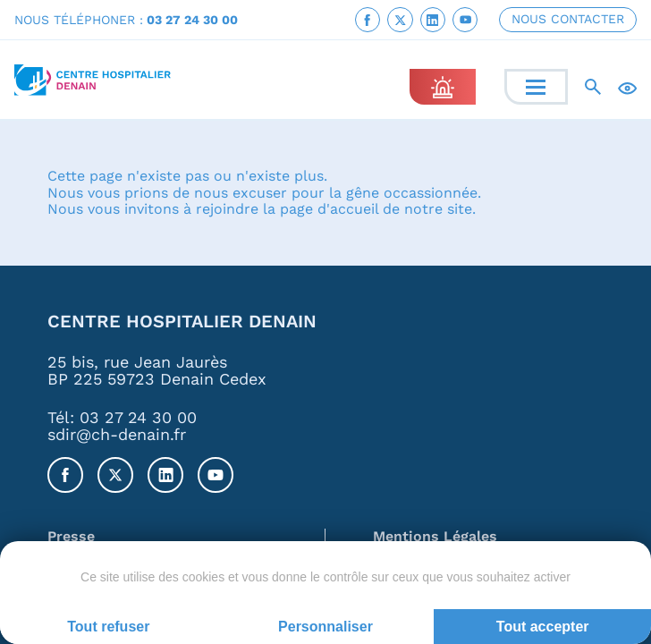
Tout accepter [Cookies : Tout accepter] (543, 627)
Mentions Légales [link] (435, 538)
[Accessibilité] (627, 87)
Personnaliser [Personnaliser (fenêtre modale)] (325, 627)
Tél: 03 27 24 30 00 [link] (122, 417)
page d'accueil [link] (329, 210)
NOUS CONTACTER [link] (568, 19)
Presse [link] (71, 538)
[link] (368, 20)
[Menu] (536, 87)
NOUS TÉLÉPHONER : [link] (126, 20)
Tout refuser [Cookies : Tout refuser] (108, 627)
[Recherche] (593, 87)
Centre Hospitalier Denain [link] (182, 322)
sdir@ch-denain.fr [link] (117, 435)
